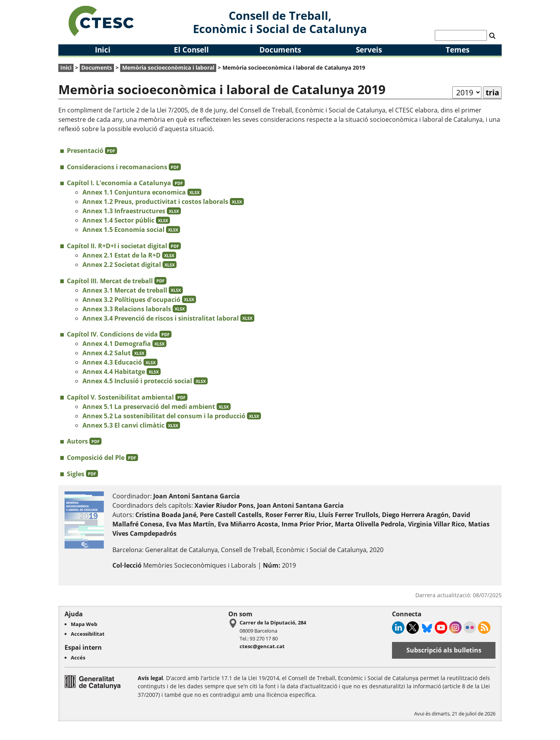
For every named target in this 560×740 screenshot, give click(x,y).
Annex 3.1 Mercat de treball (133, 290)
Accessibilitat (88, 634)
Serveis (369, 50)
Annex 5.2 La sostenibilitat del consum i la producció (172, 416)
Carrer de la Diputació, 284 (273, 623)
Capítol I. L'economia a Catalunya (126, 183)
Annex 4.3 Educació (120, 362)
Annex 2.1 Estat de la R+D (129, 255)
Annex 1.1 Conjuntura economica (142, 192)
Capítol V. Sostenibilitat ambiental (127, 397)
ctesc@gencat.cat (262, 646)
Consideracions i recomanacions (124, 167)
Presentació (92, 151)
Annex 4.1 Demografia (124, 344)
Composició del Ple (102, 458)
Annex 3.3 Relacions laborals (135, 309)
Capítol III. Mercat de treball (117, 281)
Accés (78, 658)
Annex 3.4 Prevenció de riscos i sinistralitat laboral (168, 318)
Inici (103, 50)
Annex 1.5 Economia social (131, 230)
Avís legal (150, 678)
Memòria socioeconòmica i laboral (168, 68)
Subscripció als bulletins (444, 650)
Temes (458, 50)
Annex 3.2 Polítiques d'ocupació (139, 300)
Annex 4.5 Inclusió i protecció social (145, 381)
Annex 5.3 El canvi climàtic (131, 425)
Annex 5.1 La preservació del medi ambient (157, 407)
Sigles (82, 474)
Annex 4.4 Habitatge (122, 372)
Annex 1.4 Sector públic (126, 220)
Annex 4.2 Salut (114, 353)
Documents (280, 50)
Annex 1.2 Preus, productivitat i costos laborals (163, 202)
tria (492, 92)
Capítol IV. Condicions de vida (119, 334)
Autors (84, 441)
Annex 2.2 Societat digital (129, 265)
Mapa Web (84, 624)
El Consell (191, 50)
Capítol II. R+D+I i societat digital (124, 246)
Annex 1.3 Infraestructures (132, 211)
